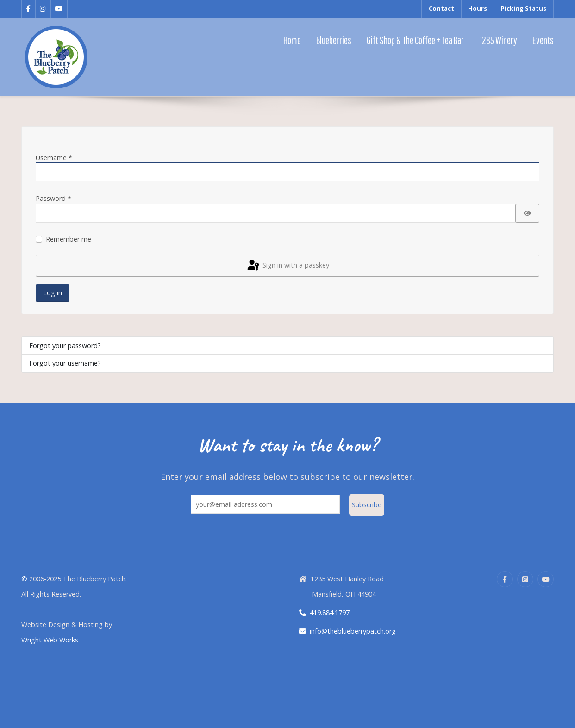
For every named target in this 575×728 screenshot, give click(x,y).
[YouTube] (546, 579)
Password (53, 198)
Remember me (69, 239)
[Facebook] (505, 579)
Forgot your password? (65, 345)
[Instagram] (525, 579)
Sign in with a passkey (287, 266)
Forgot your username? (65, 363)
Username (54, 158)
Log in (53, 293)
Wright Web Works (50, 640)
